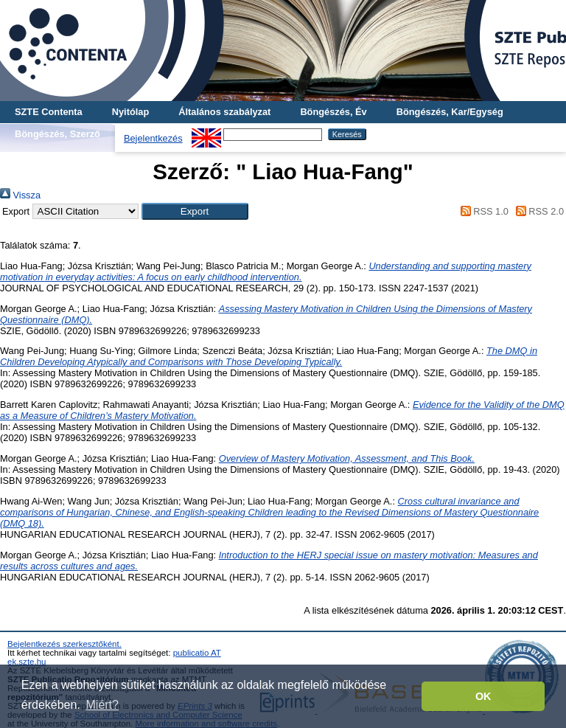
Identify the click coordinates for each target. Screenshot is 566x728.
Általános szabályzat (224, 112)
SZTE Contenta (49, 112)
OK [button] (483, 696)
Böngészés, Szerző (57, 134)
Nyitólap (130, 112)
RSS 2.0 (537, 211)
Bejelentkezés (153, 138)
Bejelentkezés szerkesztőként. (64, 644)
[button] (195, 211)
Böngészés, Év (333, 112)
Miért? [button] (102, 705)
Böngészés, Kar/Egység (450, 112)
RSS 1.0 (482, 211)
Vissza (20, 195)
